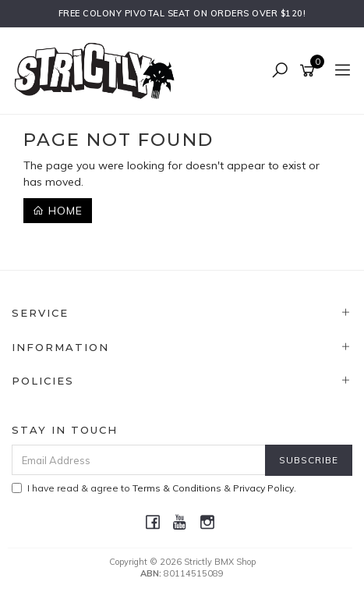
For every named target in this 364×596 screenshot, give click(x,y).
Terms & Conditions (177, 488)
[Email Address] (139, 460)
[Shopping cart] (310, 71)
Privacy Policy (263, 488)
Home (58, 211)
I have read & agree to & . (154, 488)
